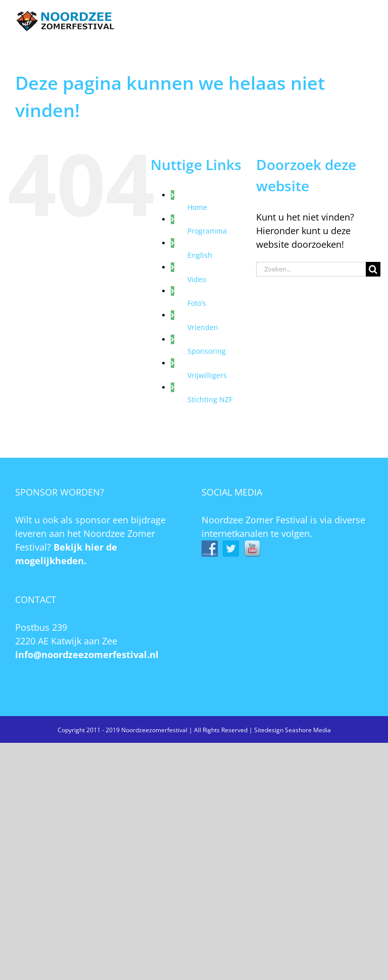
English (200, 255)
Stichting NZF (210, 399)
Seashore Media (308, 730)
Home (197, 207)
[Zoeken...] (311, 269)
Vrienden (203, 327)
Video (197, 279)
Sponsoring (207, 351)
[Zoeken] (373, 269)
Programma (207, 231)
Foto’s (197, 303)
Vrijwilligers (207, 375)
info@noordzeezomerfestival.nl (87, 655)
